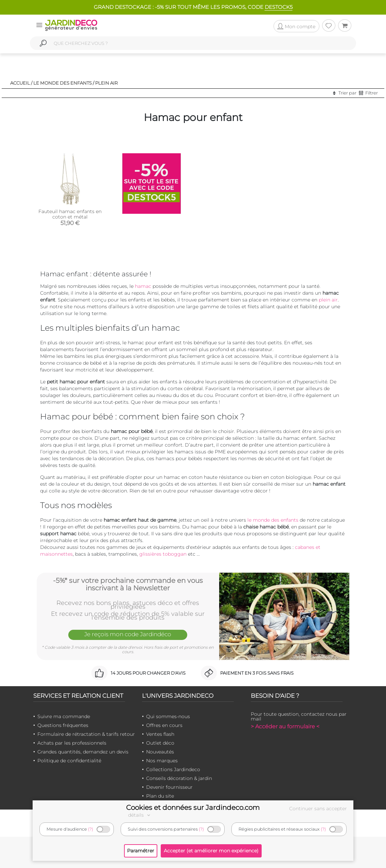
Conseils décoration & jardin (179, 778)
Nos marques (162, 761)
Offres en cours (164, 725)
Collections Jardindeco (173, 769)
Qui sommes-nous (168, 716)
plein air (328, 300)
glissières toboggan (163, 554)
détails (140, 815)
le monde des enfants (273, 520)
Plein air (107, 83)
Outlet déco (160, 743)
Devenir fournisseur (169, 787)
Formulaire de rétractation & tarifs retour (86, 734)
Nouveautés (160, 752)
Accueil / (21, 83)
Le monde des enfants (63, 83)
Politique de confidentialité (69, 761)
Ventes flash (160, 734)
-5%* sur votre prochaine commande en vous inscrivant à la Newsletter (128, 584)
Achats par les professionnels (72, 743)
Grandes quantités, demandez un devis (83, 752)
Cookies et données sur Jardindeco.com (193, 808)
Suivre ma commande (64, 716)
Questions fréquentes (63, 725)
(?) (91, 829)
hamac (143, 286)
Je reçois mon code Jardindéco (128, 634)
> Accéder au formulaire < (285, 726)
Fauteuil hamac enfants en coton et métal (70, 214)
